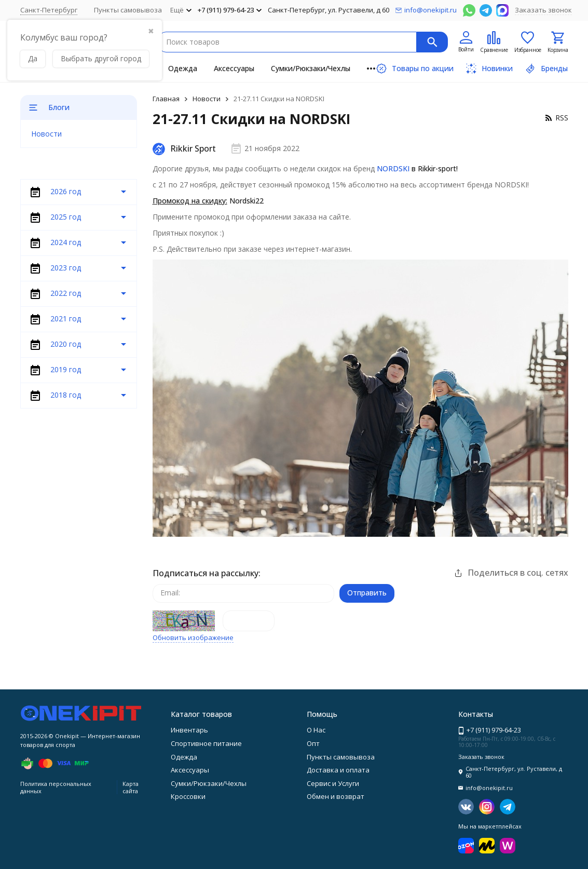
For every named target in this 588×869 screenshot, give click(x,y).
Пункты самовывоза (128, 10)
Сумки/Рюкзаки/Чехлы (311, 68)
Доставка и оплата (338, 770)
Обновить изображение (193, 638)
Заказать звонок (543, 10)
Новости (207, 99)
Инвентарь (189, 730)
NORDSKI (393, 168)
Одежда (183, 68)
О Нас (316, 730)
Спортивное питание (206, 743)
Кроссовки (188, 796)
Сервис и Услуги (333, 783)
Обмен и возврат (336, 796)
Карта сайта (131, 787)
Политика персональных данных (56, 787)
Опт (313, 743)
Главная (166, 99)
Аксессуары (234, 68)
